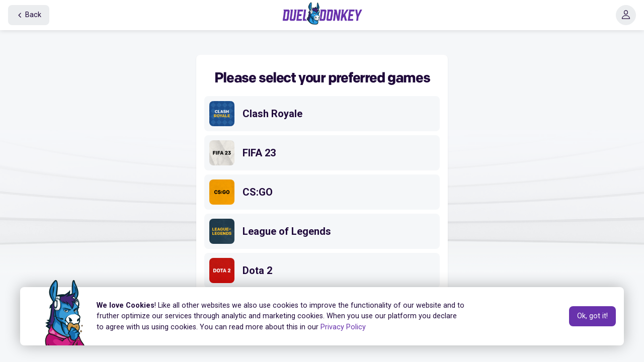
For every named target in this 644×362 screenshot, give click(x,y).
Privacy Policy (343, 327)
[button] (626, 15)
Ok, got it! (592, 316)
